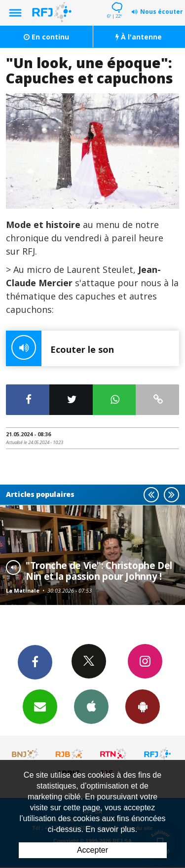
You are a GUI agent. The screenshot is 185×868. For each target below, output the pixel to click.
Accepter (92, 850)
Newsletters (40, 706)
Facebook (35, 662)
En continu (46, 37)
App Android (143, 706)
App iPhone (91, 706)
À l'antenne (139, 37)
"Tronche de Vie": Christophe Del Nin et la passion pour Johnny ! (99, 571)
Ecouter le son (60, 348)
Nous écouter (162, 12)
